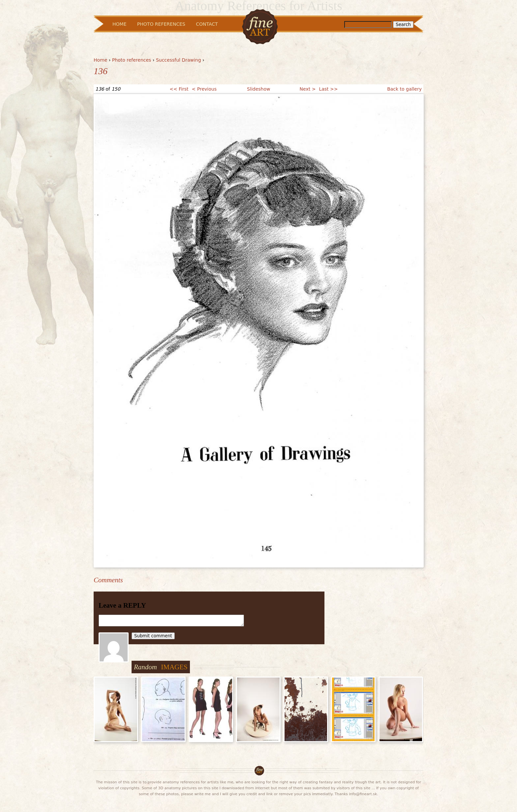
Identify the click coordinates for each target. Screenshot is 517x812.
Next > (308, 89)
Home (100, 60)
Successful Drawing (179, 60)
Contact (207, 24)
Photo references (132, 60)
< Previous (204, 89)
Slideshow (258, 89)
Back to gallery (404, 89)
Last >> (328, 89)
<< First (179, 89)
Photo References (161, 24)
